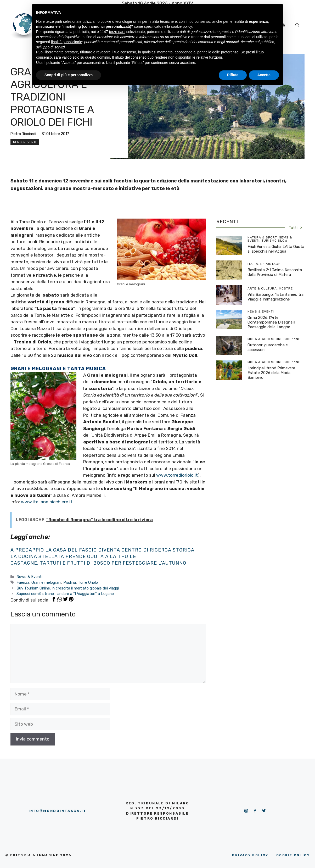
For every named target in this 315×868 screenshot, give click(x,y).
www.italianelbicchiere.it (47, 502)
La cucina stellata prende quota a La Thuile (73, 557)
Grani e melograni (46, 582)
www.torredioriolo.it (177, 475)
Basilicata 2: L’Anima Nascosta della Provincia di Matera (275, 272)
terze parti (117, 32)
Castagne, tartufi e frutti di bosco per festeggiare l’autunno (98, 563)
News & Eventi (25, 142)
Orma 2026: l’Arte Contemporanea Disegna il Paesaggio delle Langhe (271, 322)
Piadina (70, 582)
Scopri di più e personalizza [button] (69, 75)
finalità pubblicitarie (67, 42)
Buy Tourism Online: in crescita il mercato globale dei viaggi (68, 588)
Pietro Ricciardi (23, 134)
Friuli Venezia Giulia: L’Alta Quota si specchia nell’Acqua (276, 249)
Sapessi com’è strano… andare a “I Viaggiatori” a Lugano (65, 594)
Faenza (23, 582)
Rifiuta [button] (233, 75)
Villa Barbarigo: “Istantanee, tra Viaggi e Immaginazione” (275, 297)
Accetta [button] (264, 75)
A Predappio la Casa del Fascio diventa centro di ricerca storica (102, 550)
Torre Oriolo (88, 582)
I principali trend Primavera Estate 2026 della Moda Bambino (271, 373)
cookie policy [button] (181, 26)
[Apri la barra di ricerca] (297, 25)
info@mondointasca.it (57, 811)
